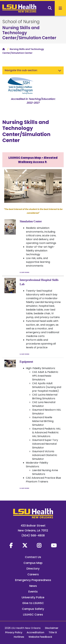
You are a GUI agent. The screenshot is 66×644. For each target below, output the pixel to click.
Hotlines (19, 637)
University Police (33, 597)
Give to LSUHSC (33, 603)
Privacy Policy (14, 632)
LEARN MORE (25, 272)
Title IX (53, 632)
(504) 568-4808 (33, 535)
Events (33, 591)
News (33, 586)
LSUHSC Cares (33, 614)
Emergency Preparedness (33, 580)
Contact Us (33, 557)
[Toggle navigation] (60, 70)
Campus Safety (33, 609)
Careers (33, 574)
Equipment (26, 362)
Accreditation (35, 632)
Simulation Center (31, 221)
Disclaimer (52, 628)
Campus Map (33, 563)
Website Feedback (40, 637)
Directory (33, 568)
